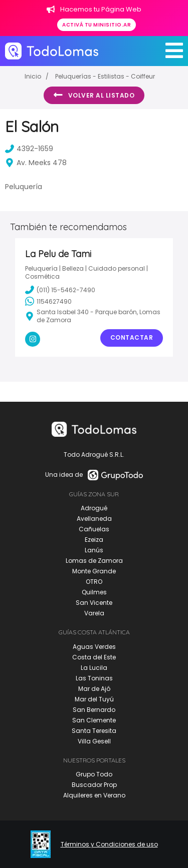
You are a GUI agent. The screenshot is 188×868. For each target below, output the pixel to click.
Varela (94, 613)
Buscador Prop (94, 785)
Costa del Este (94, 657)
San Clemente (94, 720)
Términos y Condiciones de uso (109, 844)
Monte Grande (94, 571)
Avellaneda (94, 519)
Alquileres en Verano (94, 795)
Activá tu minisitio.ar (97, 25)
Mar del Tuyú (94, 699)
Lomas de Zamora (94, 561)
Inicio (33, 76)
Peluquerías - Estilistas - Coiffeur (105, 76)
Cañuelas (94, 529)
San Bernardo (94, 710)
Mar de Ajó (94, 689)
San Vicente (94, 603)
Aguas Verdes (94, 647)
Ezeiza (94, 540)
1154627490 (48, 301)
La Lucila (94, 668)
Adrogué (94, 508)
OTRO (94, 582)
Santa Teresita (94, 731)
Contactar (132, 337)
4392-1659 (29, 149)
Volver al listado (94, 95)
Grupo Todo (94, 774)
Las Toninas (94, 678)
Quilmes (94, 592)
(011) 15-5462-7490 (60, 290)
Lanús (94, 550)
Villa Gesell (94, 741)
